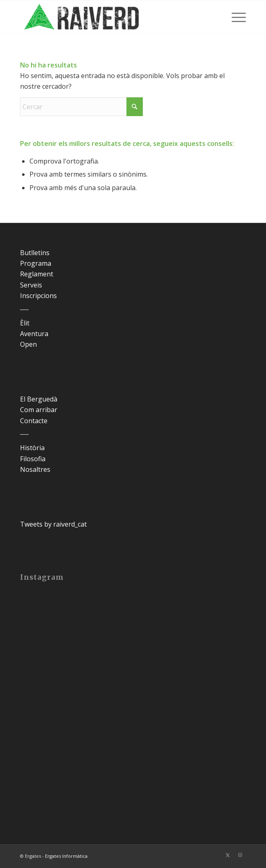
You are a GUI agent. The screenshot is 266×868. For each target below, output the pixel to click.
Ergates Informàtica (66, 856)
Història (32, 448)
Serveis (31, 285)
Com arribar (39, 410)
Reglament (37, 274)
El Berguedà (39, 399)
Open (28, 344)
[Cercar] (81, 107)
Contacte (34, 421)
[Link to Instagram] (240, 855)
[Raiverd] (110, 17)
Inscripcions (38, 296)
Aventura (34, 334)
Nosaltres (35, 469)
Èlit (25, 323)
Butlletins (35, 253)
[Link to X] (228, 855)
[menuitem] (235, 17)
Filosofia (33, 459)
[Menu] (235, 17)
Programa (36, 263)
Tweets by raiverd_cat (53, 524)
